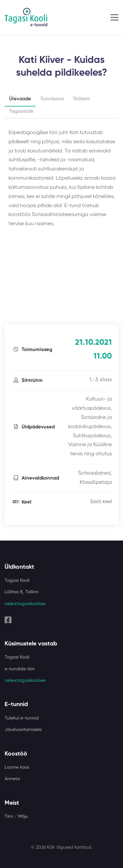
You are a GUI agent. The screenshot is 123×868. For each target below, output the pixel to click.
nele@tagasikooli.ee (25, 604)
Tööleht (82, 99)
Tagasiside (21, 111)
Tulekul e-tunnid (22, 718)
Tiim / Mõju (16, 817)
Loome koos (17, 767)
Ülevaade (20, 99)
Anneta (12, 779)
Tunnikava (52, 99)
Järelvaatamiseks (23, 730)
